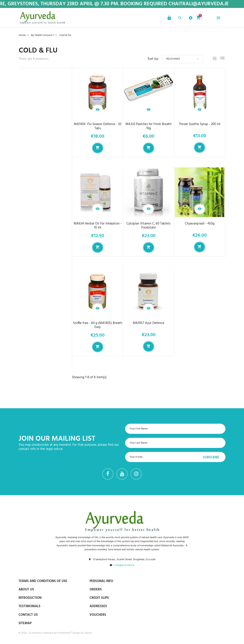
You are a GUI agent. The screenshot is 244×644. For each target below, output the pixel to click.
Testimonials (29, 606)
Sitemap (25, 623)
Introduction (30, 598)
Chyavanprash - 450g (200, 224)
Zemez (88, 633)
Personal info (101, 581)
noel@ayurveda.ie (124, 565)
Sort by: (153, 59)
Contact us (28, 615)
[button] (169, 18)
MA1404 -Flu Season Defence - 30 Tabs (98, 126)
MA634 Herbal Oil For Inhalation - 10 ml (98, 226)
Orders (96, 590)
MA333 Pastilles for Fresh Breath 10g (148, 126)
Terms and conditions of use (43, 581)
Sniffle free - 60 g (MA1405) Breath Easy (98, 325)
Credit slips (99, 598)
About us (26, 590)
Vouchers (98, 615)
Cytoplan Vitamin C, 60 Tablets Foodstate (148, 226)
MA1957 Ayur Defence (149, 323)
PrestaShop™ (65, 633)
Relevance (173, 59)
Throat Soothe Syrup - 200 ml (200, 124)
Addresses (98, 606)
